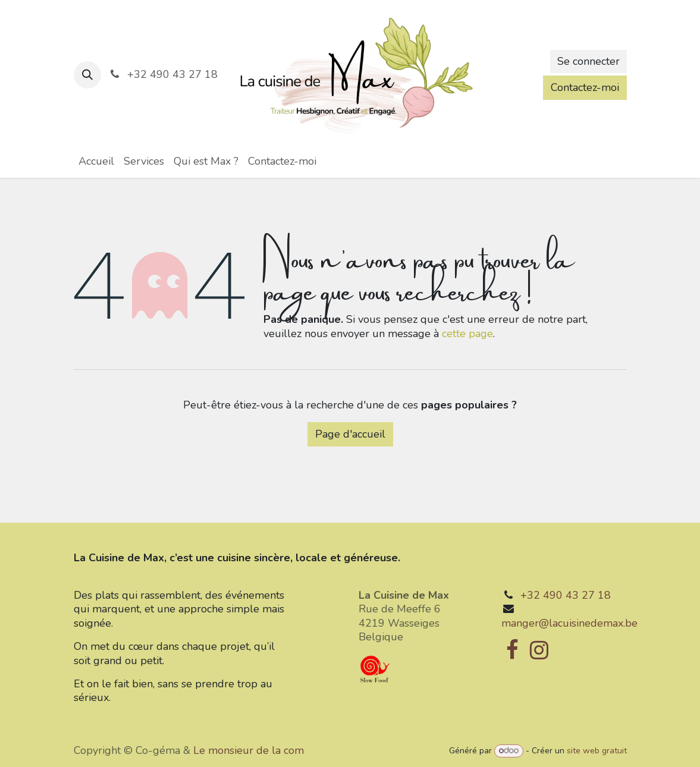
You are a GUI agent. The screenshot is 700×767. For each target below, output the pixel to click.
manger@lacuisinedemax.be (569, 623)
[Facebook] (512, 650)
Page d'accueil (350, 434)
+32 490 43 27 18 (566, 595)
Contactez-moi (585, 87)
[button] (87, 75)
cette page (467, 334)
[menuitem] (96, 161)
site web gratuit (597, 751)
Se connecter (588, 61)
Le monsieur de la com (249, 750)
